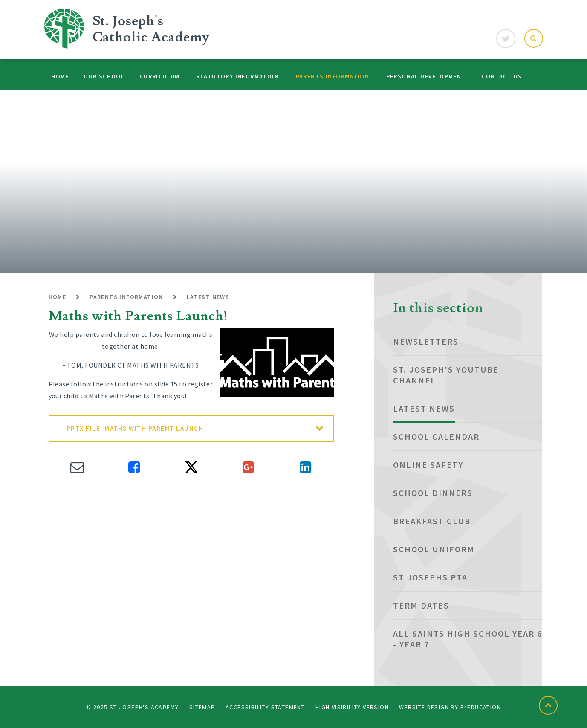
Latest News (208, 297)
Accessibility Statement (265, 707)
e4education (481, 707)
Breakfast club (432, 521)
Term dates (421, 605)
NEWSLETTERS (426, 341)
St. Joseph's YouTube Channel (446, 375)
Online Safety (428, 465)
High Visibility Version (352, 707)
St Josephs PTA (430, 577)
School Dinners (433, 493)
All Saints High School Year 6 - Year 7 (468, 639)
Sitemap (202, 707)
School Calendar (436, 437)
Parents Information (126, 297)
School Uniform (434, 549)
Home (58, 297)
